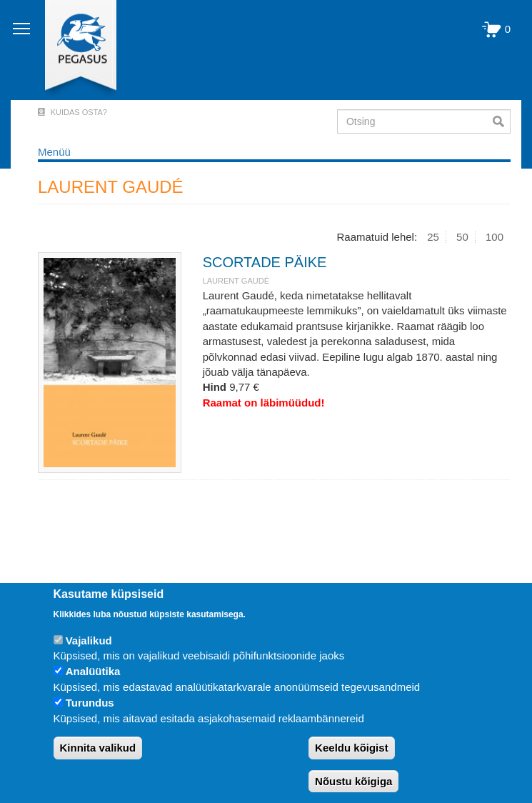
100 (495, 237)
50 (462, 237)
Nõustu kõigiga (353, 781)
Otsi (502, 121)
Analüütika (93, 671)
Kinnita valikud (98, 748)
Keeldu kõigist (352, 748)
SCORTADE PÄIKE (265, 262)
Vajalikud (89, 640)
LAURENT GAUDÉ (236, 281)
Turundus (90, 703)
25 (433, 237)
